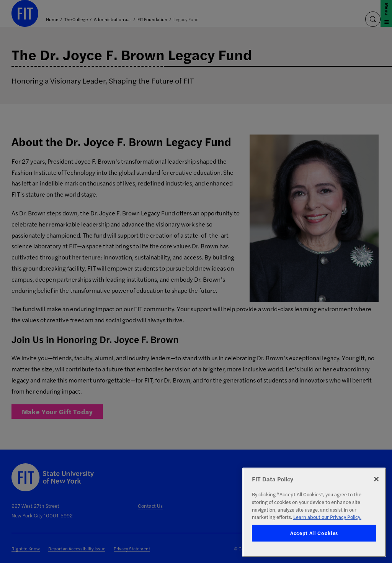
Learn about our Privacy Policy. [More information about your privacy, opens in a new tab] (327, 517)
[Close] (376, 479)
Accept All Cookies (314, 533)
